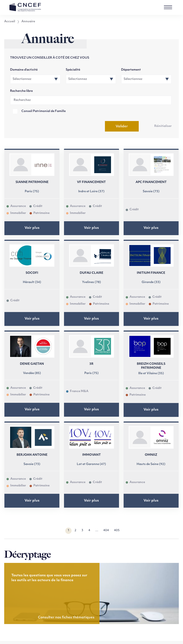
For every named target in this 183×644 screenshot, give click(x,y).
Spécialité (73, 70)
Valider (122, 126)
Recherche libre (21, 91)
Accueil (10, 22)
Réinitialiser (163, 126)
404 (106, 530)
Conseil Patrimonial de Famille (44, 111)
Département (131, 70)
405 (117, 530)
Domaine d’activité (24, 70)
